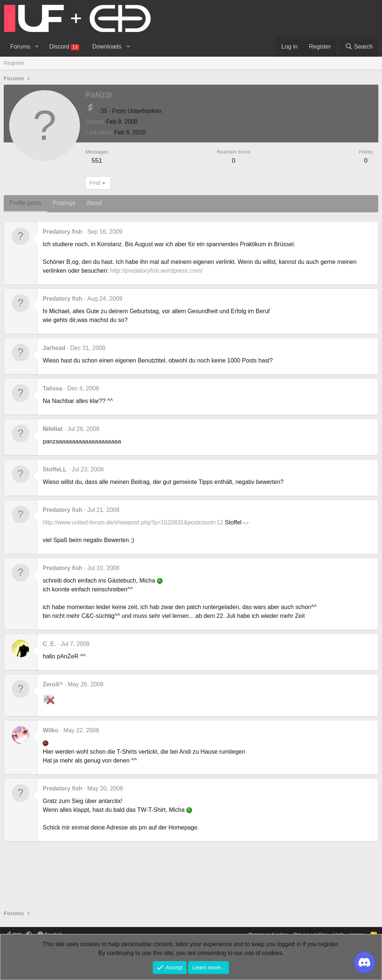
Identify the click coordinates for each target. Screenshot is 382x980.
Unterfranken (145, 111)
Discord (64, 47)
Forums (20, 47)
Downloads (107, 47)
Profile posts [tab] (25, 203)
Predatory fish (63, 232)
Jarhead (54, 348)
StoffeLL (55, 469)
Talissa (52, 388)
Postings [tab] (64, 203)
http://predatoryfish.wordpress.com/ (156, 271)
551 (97, 161)
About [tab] (94, 203)
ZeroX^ (53, 684)
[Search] (359, 47)
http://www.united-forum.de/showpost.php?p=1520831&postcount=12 (133, 522)
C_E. (49, 644)
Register (14, 63)
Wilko (51, 730)
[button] (37, 47)
